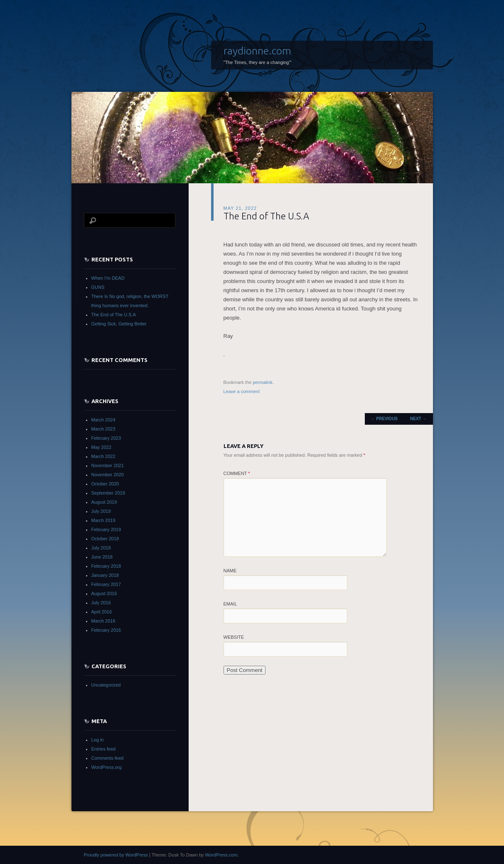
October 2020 (105, 484)
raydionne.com (257, 51)
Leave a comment (242, 391)
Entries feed (104, 749)
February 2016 (106, 630)
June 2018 (102, 557)
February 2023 (106, 438)
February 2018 (106, 566)
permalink (263, 382)
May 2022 (101, 447)
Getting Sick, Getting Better (119, 324)
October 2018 (105, 539)
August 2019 (104, 502)
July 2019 (101, 511)
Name (230, 571)
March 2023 (103, 429)
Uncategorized (106, 685)
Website (234, 637)
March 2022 (103, 456)
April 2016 (102, 612)
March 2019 (103, 520)
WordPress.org (107, 767)
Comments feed (108, 758)
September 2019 (108, 493)
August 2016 (104, 593)
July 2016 (101, 603)
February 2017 (106, 584)
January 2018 (105, 575)
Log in (98, 740)
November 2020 (108, 475)
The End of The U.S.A (114, 315)
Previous (384, 419)
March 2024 (103, 420)
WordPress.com (221, 855)
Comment (237, 473)
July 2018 (101, 548)
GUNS (98, 287)
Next (418, 419)
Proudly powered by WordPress (116, 855)
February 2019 (106, 529)
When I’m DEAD (108, 278)
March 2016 (103, 621)
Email (230, 604)
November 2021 (108, 465)
